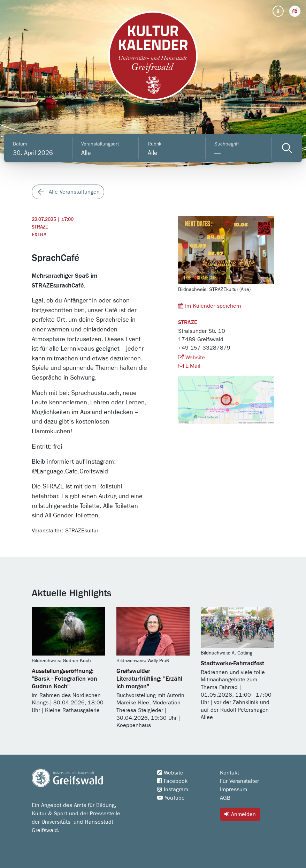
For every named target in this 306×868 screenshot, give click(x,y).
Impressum (234, 790)
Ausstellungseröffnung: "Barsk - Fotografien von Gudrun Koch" (64, 679)
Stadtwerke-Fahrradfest (232, 664)
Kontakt (229, 773)
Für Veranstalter (239, 781)
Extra (39, 235)
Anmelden (240, 814)
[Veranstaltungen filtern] (287, 148)
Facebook (172, 781)
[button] (295, 11)
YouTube (171, 798)
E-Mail (189, 366)
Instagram (173, 790)
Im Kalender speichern (210, 306)
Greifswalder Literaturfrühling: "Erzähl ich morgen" (149, 679)
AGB (225, 798)
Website (192, 358)
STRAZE (40, 227)
